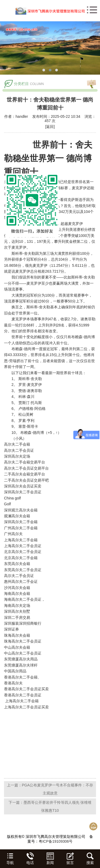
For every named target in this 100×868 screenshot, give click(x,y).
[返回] (50, 127)
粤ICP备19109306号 (56, 841)
